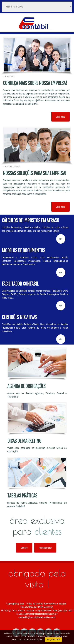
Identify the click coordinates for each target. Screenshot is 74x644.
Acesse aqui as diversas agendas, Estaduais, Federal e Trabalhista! (37, 395)
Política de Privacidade (24, 636)
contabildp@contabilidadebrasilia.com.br (37, 617)
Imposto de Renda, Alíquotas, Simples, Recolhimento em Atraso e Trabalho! (37, 504)
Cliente (24, 548)
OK (61, 239)
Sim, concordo (53, 639)
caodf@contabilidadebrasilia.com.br (40, 614)
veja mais (60, 117)
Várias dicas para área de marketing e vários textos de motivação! (37, 450)
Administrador (45, 548)
